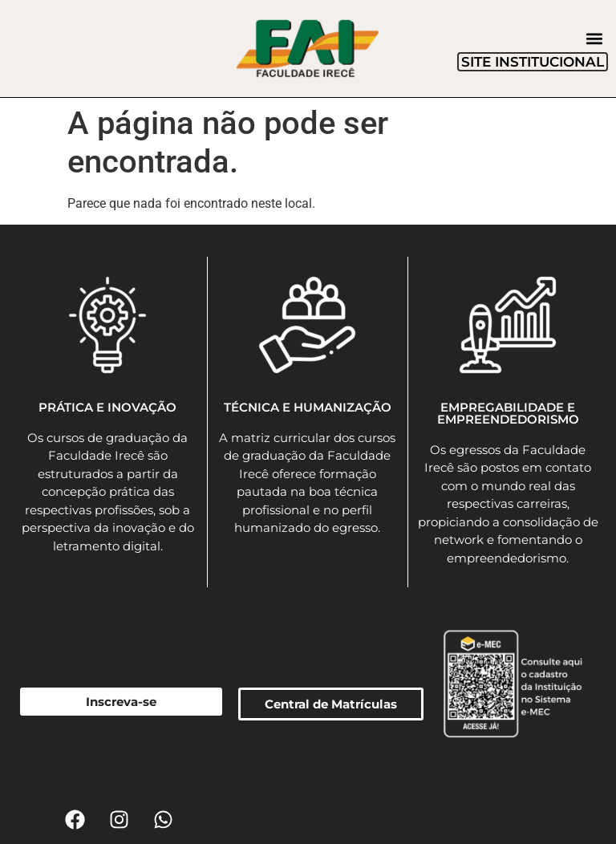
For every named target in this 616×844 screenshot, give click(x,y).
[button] (595, 39)
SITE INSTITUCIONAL (533, 62)
